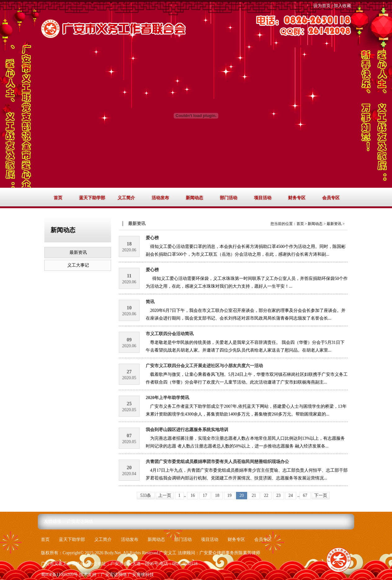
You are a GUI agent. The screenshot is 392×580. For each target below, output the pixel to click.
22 (266, 495)
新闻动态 (194, 198)
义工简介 (126, 198)
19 (229, 495)
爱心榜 (152, 238)
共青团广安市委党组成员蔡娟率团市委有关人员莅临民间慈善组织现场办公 (217, 462)
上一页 (165, 495)
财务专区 (297, 198)
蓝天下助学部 (92, 198)
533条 (146, 495)
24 (291, 495)
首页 (58, 198)
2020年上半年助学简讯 (167, 398)
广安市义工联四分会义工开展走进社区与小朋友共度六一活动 (204, 366)
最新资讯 (78, 252)
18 (217, 495)
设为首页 (322, 6)
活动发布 (160, 198)
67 (305, 495)
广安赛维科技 (141, 575)
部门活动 (229, 198)
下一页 (321, 495)
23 (278, 495)
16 (193, 495)
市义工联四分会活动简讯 (170, 334)
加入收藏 (342, 6)
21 (254, 495)
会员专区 (331, 198)
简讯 (150, 302)
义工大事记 (78, 265)
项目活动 (263, 198)
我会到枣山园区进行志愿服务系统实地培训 (187, 430)
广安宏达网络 (80, 522)
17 (205, 495)
